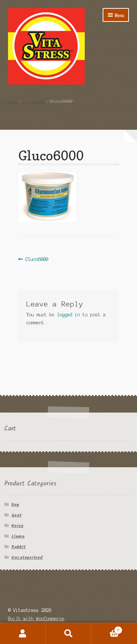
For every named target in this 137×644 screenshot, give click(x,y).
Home (12, 101)
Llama (18, 536)
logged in (68, 315)
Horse (17, 526)
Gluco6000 (33, 101)
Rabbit (18, 547)
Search (68, 633)
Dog (15, 505)
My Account (23, 633)
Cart (107, 629)
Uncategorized (27, 557)
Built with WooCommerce (36, 619)
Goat (16, 515)
